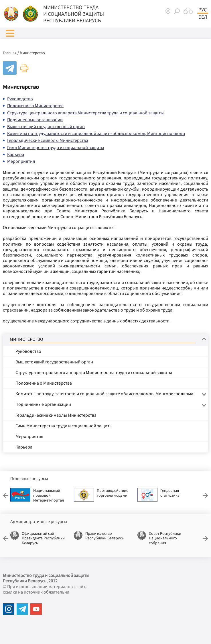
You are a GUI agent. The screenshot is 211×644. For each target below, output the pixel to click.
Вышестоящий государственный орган (46, 126)
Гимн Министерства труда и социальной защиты (56, 147)
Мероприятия (21, 161)
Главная (10, 53)
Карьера (16, 154)
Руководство (20, 99)
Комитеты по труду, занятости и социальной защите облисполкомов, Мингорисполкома (96, 133)
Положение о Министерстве (35, 105)
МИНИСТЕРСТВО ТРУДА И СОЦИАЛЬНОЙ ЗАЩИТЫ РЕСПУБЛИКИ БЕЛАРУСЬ (74, 14)
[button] (10, 33)
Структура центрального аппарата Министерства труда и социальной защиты (85, 113)
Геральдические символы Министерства (48, 140)
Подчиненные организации (35, 120)
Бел (203, 17)
